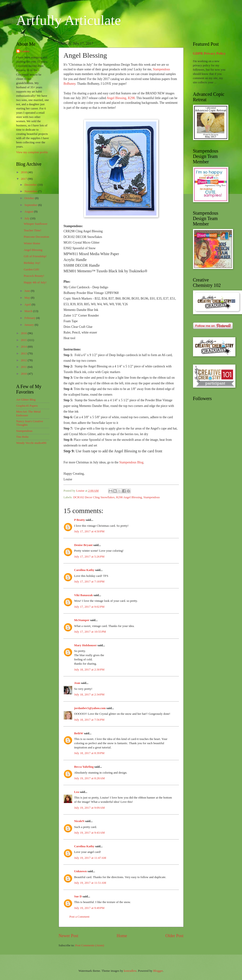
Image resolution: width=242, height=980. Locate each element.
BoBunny (70, 84)
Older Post (174, 936)
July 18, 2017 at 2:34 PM (89, 695)
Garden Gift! (32, 269)
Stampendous (162, 69)
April (28, 305)
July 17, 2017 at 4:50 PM (89, 531)
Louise (25, 51)
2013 (24, 353)
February (30, 318)
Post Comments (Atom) (90, 945)
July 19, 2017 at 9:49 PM (89, 908)
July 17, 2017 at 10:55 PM (90, 632)
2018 (24, 172)
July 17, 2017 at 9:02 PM (89, 607)
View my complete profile (32, 152)
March (29, 311)
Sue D (78, 896)
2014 (24, 347)
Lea (77, 792)
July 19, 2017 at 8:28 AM (90, 778)
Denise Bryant (83, 545)
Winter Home (32, 243)
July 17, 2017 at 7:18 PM (89, 582)
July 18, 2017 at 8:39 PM (89, 753)
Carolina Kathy (84, 570)
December (31, 185)
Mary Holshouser (86, 645)
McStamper (82, 620)
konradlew (130, 971)
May (28, 298)
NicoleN (79, 821)
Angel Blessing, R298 (121, 98)
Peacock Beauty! (34, 276)
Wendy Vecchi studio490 (31, 443)
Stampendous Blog (131, 462)
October (30, 198)
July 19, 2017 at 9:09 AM (90, 808)
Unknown (81, 871)
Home (122, 936)
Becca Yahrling (84, 767)
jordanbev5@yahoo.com (90, 708)
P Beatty (80, 520)
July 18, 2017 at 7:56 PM (89, 720)
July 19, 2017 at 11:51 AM (90, 883)
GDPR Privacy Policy (209, 53)
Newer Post (69, 936)
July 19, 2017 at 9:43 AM (90, 833)
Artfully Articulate (69, 20)
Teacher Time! (33, 230)
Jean (77, 683)
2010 (24, 374)
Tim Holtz (23, 437)
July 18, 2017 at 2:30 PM (89, 670)
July (27, 218)
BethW (79, 733)
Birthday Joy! (32, 263)
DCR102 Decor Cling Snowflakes (94, 497)
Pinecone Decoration (37, 237)
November (31, 191)
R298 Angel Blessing (129, 497)
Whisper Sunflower (36, 224)
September (31, 205)
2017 (24, 179)
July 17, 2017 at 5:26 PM (89, 557)
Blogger (158, 971)
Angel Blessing (33, 250)
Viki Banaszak (84, 595)
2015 (24, 340)
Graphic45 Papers (27, 406)
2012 (24, 360)
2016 (24, 333)
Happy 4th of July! (35, 282)
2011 (24, 367)
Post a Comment (80, 917)
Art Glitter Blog (26, 400)
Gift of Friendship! (35, 256)
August (29, 212)
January (30, 325)
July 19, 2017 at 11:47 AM (90, 858)
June (28, 291)
